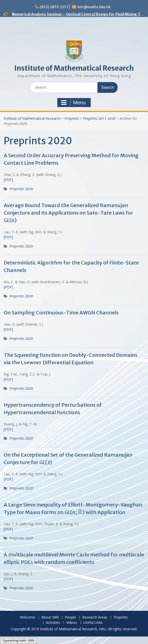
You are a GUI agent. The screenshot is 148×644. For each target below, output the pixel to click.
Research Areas (95, 617)
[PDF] (8, 180)
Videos (72, 623)
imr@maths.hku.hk (94, 7)
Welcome (28, 617)
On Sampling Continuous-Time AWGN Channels (61, 313)
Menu (73, 103)
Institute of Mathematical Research (74, 68)
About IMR (50, 617)
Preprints (72, 118)
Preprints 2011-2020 (99, 118)
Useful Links (93, 623)
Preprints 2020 (21, 189)
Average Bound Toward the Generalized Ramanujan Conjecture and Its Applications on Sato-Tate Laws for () (68, 213)
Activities (53, 623)
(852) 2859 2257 (54, 7)
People (70, 617)
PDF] (9, 579)
